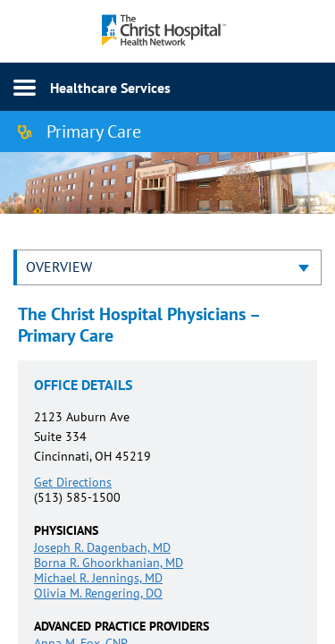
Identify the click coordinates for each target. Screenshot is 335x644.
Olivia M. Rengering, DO (98, 593)
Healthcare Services (110, 88)
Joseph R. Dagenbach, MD (102, 547)
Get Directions (73, 482)
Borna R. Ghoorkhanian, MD (109, 563)
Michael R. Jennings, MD (98, 578)
